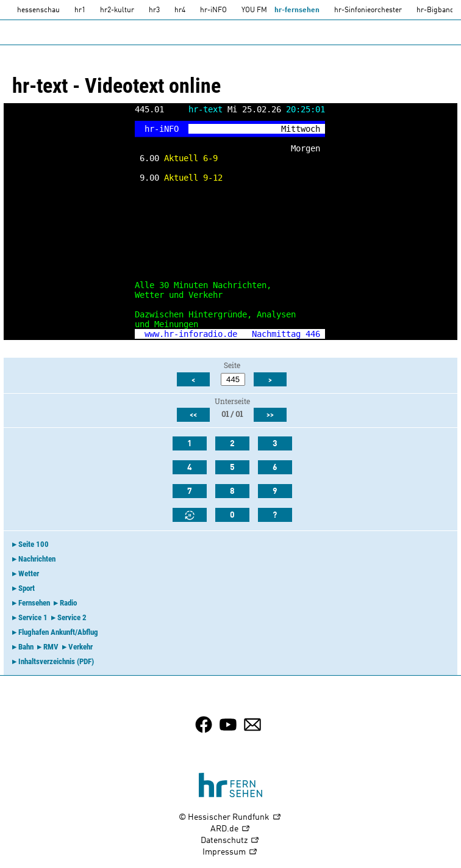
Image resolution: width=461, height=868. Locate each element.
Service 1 (33, 617)
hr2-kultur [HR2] (117, 10)
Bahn (26, 647)
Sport (27, 588)
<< (193, 415)
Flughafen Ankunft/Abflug (58, 632)
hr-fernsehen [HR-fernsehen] (297, 10)
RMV (51, 647)
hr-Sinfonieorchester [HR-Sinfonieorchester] (368, 10)
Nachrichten (37, 559)
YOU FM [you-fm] (254, 10)
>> (270, 415)
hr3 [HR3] (154, 10)
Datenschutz (230, 841)
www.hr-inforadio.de (191, 334)
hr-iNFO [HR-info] (213, 10)
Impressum (230, 852)
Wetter (29, 573)
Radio (68, 603)
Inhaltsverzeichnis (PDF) (56, 661)
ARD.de (230, 829)
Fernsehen (34, 603)
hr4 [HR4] (180, 10)
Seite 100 (34, 544)
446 (313, 334)
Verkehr (80, 647)
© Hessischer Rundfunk (230, 818)
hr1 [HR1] (80, 10)
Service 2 (72, 617)
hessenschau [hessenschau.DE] (38, 10)
